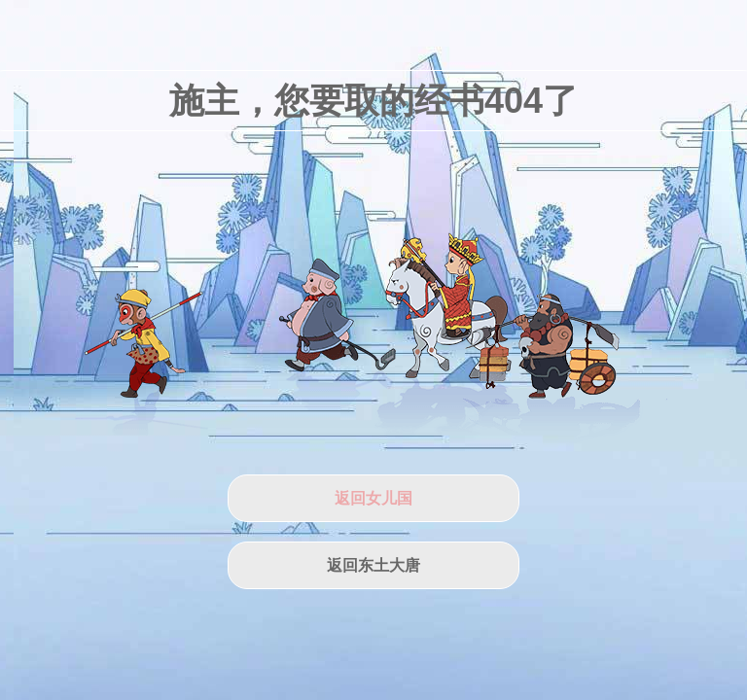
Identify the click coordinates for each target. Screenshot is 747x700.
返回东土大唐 (373, 565)
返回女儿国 (373, 498)
